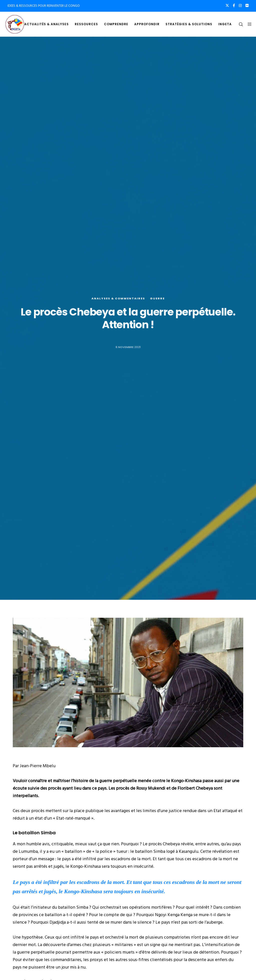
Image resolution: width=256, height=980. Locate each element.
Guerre (157, 299)
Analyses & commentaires (118, 299)
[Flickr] (247, 5)
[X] (227, 5)
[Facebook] (234, 5)
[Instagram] (240, 5)
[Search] (239, 24)
